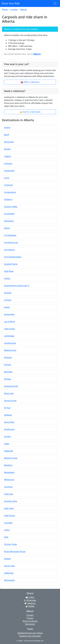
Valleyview (9, 573)
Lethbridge (9, 336)
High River (9, 271)
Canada (14, 9)
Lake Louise (9, 329)
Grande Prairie (11, 264)
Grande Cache (11, 501)
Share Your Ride (11, 3)
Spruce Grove (10, 401)
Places (5, 9)
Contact (30, 615)
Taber (7, 444)
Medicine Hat (10, 350)
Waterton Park (11, 458)
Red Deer (8, 372)
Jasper (7, 307)
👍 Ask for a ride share (30, 112)
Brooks (7, 149)
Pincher (8, 365)
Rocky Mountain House (15, 551)
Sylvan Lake (9, 566)
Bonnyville (9, 142)
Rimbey (8, 379)
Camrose (8, 163)
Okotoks (8, 357)
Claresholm (9, 171)
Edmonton (9, 221)
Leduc (7, 530)
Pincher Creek (10, 544)
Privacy (30, 618)
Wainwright (9, 580)
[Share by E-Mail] (30, 597)
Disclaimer (30, 624)
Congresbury (10, 192)
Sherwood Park (11, 386)
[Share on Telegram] (30, 603)
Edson (7, 228)
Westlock (8, 465)
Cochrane (9, 185)
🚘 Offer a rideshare (30, 82)
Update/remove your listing (30, 633)
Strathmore (9, 429)
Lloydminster (10, 343)
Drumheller (9, 214)
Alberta (24, 9)
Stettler (7, 559)
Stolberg (8, 415)
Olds (6, 537)
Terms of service (30, 621)
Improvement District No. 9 (17, 286)
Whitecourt (9, 480)
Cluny (7, 178)
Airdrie (7, 127)
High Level (9, 508)
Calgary (8, 156)
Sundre (7, 436)
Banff (7, 135)
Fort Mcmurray (11, 242)
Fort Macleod (10, 235)
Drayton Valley (11, 207)
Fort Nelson (9, 250)
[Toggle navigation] (55, 3)
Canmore (8, 487)
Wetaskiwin (9, 472)
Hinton (7, 278)
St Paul (7, 408)
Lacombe (8, 523)
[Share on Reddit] (30, 606)
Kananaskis (9, 314)
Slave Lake (9, 393)
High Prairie (10, 516)
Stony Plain (9, 422)
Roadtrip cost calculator (30, 636)
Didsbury (8, 199)
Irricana (8, 300)
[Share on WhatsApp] (30, 600)
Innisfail (8, 293)
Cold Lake (9, 494)
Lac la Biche (9, 322)
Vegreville (9, 451)
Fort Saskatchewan (13, 257)
